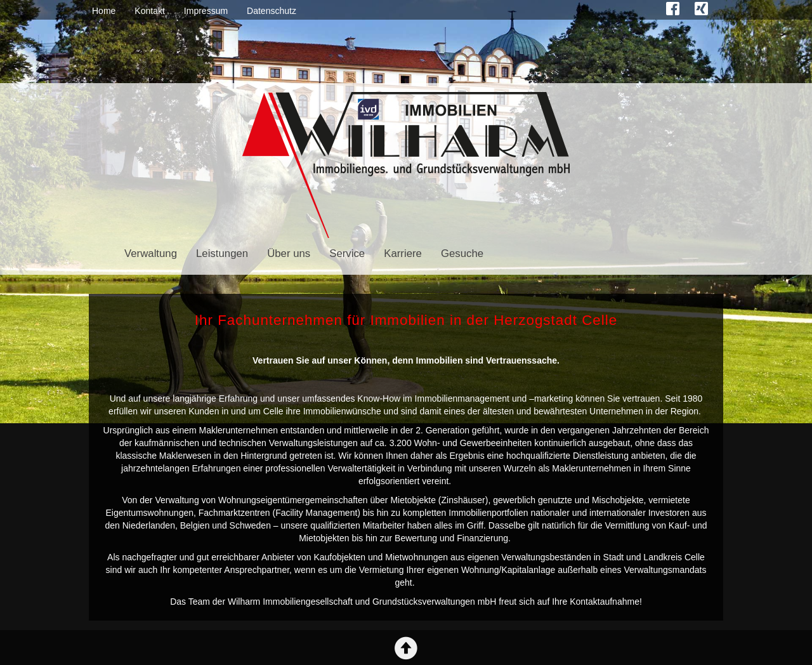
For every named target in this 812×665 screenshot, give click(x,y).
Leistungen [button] (222, 253)
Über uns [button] (289, 253)
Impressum (206, 11)
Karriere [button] (403, 253)
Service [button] (347, 253)
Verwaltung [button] (151, 253)
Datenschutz (272, 11)
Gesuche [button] (462, 253)
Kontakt (149, 11)
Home (104, 11)
